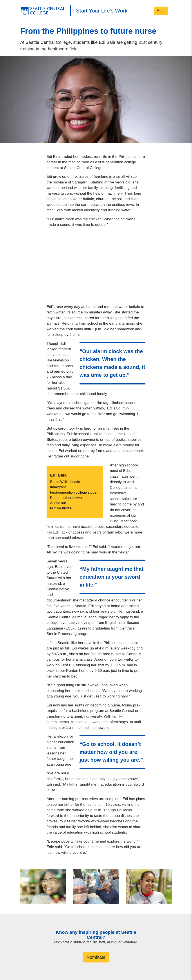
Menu (161, 11)
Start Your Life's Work (102, 11)
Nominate (96, 957)
